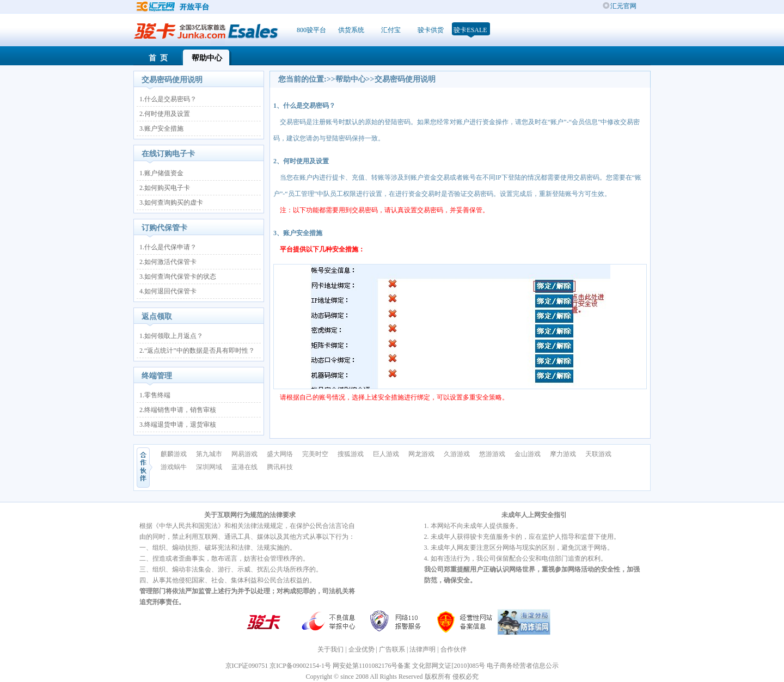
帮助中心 (207, 58)
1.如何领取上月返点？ (171, 336)
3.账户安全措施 (161, 128)
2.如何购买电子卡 (165, 188)
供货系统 (351, 30)
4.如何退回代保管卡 (168, 291)
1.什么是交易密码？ (168, 99)
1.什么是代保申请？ (168, 247)
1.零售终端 (155, 395)
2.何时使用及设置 (165, 114)
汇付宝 (391, 30)
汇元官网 (623, 6)
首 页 (158, 58)
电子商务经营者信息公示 (523, 666)
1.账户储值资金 (161, 173)
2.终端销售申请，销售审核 (178, 410)
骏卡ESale (470, 30)
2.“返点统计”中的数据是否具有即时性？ (197, 351)
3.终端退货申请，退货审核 (178, 425)
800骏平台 (311, 30)
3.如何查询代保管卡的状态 (178, 277)
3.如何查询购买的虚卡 (171, 202)
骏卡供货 (431, 30)
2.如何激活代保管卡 (168, 262)
